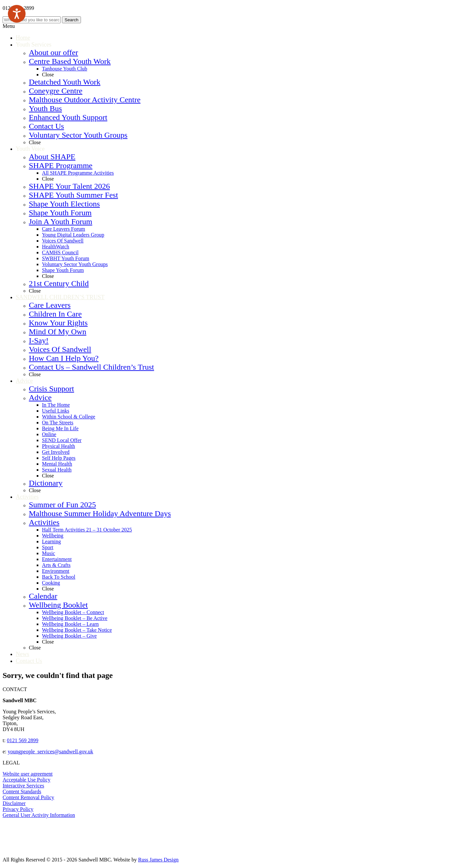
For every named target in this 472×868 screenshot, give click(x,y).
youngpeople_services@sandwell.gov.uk (51, 752)
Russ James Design (158, 860)
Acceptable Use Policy (27, 780)
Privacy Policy (18, 809)
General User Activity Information (39, 815)
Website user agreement (28, 774)
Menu (9, 26)
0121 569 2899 (23, 740)
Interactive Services (23, 786)
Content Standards (22, 791)
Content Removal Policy (28, 797)
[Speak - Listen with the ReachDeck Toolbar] (17, 14)
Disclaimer (14, 803)
